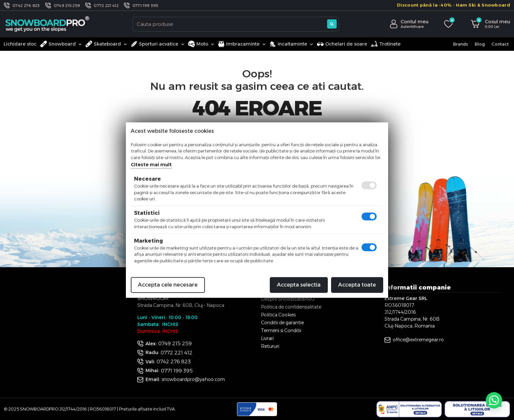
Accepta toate (357, 285)
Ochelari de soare (342, 44)
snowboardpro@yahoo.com (193, 379)
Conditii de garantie (282, 323)
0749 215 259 (67, 5)
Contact (500, 44)
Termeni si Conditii (281, 330)
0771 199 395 (145, 5)
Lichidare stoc (20, 44)
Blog (480, 44)
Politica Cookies (278, 315)
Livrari (267, 338)
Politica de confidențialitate (291, 307)
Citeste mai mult (151, 165)
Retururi (270, 346)
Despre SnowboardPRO (288, 299)
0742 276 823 (26, 5)
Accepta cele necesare (168, 285)
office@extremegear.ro (418, 340)
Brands (461, 44)
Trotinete (386, 44)
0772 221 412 (106, 5)
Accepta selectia (299, 285)
